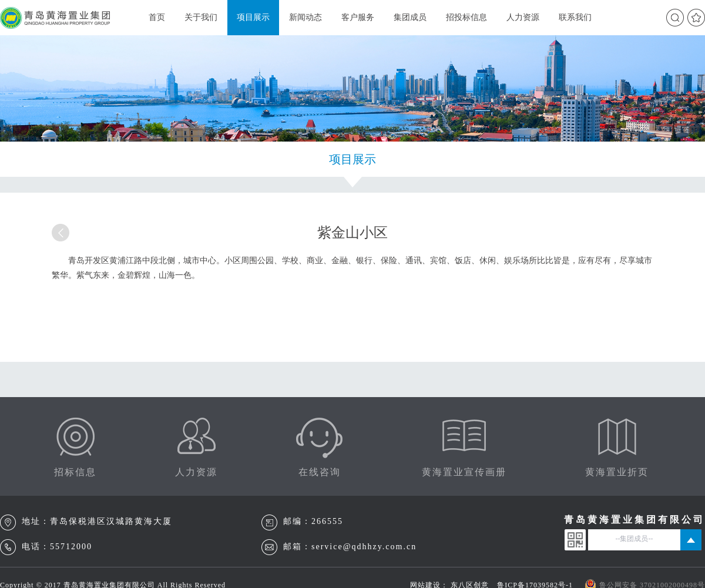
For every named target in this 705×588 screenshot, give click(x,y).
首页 (157, 17)
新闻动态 (305, 17)
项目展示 (253, 17)
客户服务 (358, 17)
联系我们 (575, 17)
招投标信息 (466, 17)
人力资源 (523, 17)
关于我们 (201, 17)
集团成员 (410, 17)
